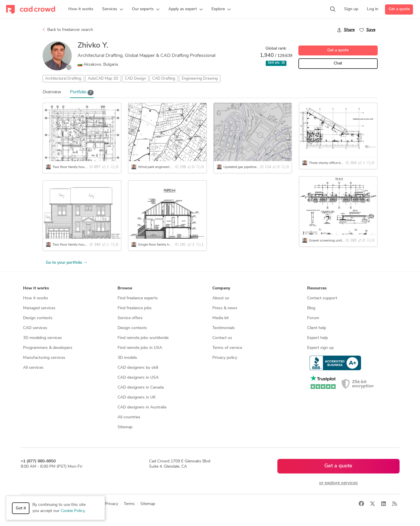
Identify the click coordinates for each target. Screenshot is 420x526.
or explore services (338, 483)
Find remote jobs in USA (140, 348)
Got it (21, 508)
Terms (129, 504)
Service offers (130, 318)
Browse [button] (125, 288)
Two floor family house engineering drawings (88, 167)
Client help (317, 328)
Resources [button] (317, 288)
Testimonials (224, 328)
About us (221, 298)
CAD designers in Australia (142, 407)
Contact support (322, 298)
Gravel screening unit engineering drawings (343, 241)
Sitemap (125, 427)
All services (33, 368)
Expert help (317, 338)
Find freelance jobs (135, 308)
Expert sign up (320, 348)
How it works (36, 298)
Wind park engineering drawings (163, 167)
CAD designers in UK (137, 397)
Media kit (220, 318)
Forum (313, 318)
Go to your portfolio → (67, 263)
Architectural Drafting (63, 79)
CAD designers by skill (138, 368)
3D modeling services (42, 338)
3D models (127, 358)
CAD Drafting (164, 79)
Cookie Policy (73, 511)
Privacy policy (225, 358)
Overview (52, 92)
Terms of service (227, 348)
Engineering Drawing (200, 79)
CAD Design (135, 79)
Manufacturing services (44, 358)
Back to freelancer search (68, 30)
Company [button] (221, 288)
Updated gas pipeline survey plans (250, 167)
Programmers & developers (48, 348)
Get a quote (399, 9)
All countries (129, 417)
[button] (113, 9)
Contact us (222, 338)
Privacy (112, 504)
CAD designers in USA (138, 378)
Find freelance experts (138, 298)
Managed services (39, 308)
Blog (311, 308)
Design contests (38, 318)
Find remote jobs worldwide (143, 338)
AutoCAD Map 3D (103, 79)
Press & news (225, 308)
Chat (338, 63)
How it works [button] (36, 288)
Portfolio (82, 93)
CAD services (35, 328)
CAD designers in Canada (141, 388)
